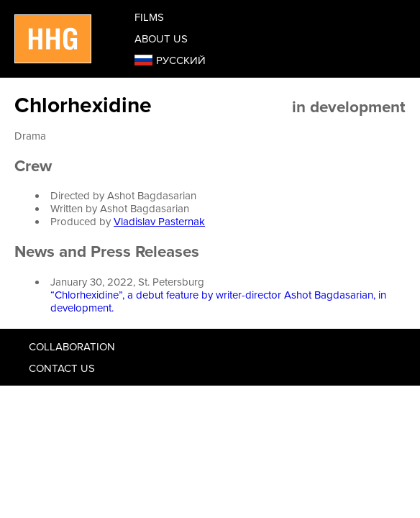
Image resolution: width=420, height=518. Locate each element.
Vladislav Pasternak (159, 222)
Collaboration (72, 347)
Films (149, 17)
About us (161, 39)
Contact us (62, 368)
